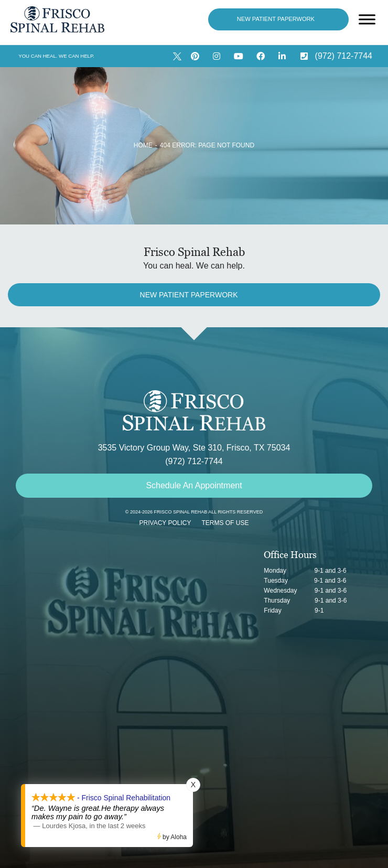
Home (143, 145)
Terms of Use (225, 523)
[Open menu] (367, 19)
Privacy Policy (165, 523)
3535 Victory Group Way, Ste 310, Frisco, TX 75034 (194, 448)
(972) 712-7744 (194, 461)
